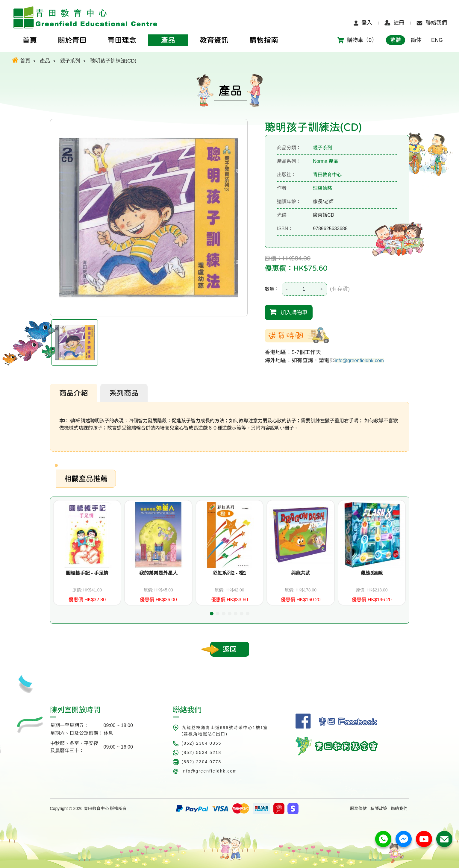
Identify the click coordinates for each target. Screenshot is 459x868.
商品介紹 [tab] (74, 393)
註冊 (394, 23)
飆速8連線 (372, 573)
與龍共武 (301, 573)
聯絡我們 (432, 23)
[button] (212, 614)
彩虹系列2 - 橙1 (229, 573)
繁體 (396, 40)
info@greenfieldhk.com (359, 361)
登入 (363, 23)
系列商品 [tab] (124, 393)
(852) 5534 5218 (202, 752)
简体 (416, 40)
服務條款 (358, 808)
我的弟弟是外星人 (158, 573)
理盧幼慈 (322, 188)
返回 (230, 649)
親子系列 (70, 61)
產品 (45, 61)
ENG (437, 40)
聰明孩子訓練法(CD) (113, 61)
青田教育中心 (327, 175)
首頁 (21, 60)
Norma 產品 (325, 161)
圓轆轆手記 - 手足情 (87, 573)
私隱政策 (379, 808)
